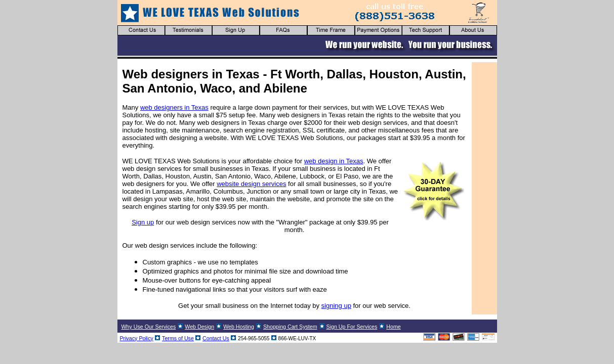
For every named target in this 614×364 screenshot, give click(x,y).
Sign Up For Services (352, 327)
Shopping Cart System (290, 327)
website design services (251, 184)
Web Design (199, 327)
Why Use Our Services (149, 327)
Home (393, 327)
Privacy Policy (137, 338)
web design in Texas (334, 161)
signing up (336, 306)
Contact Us (216, 338)
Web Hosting (239, 327)
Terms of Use (178, 338)
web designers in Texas (174, 107)
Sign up (143, 222)
